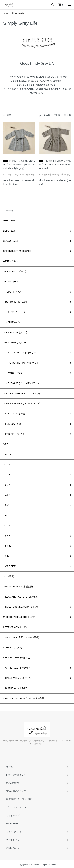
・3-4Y (7, 485)
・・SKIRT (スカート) (14, 312)
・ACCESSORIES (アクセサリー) (20, 353)
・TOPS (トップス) (13, 292)
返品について (13, 783)
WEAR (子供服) (11, 261)
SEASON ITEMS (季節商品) (17, 658)
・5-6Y (7, 505)
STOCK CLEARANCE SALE (17, 251)
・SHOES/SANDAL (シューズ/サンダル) (23, 403)
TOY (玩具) (9, 576)
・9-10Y (7, 546)
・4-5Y (7, 495)
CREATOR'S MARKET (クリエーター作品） (25, 698)
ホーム (5, 13)
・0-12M (7, 454)
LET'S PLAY (9, 231)
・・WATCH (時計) (12, 373)
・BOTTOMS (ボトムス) (15, 302)
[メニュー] (69, 5)
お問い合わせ (13, 848)
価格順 (57, 115)
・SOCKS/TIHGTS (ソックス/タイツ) (21, 393)
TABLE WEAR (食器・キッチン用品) (21, 637)
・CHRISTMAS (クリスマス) (17, 668)
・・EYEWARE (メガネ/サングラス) (21, 383)
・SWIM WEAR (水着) (14, 414)
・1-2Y (7, 465)
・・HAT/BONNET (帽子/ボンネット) (21, 363)
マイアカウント (14, 832)
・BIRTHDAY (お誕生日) (15, 688)
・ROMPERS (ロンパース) (16, 343)
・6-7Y (7, 515)
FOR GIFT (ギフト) (13, 648)
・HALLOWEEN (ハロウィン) (18, 678)
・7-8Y (7, 526)
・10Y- (6, 556)
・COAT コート (11, 282)
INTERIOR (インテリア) (15, 627)
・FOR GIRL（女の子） (15, 434)
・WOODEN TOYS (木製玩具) (18, 587)
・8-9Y (7, 536)
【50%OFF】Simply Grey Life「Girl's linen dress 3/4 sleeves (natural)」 (55, 165)
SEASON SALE (11, 241)
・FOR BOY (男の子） (14, 424)
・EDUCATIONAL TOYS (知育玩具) (21, 597)
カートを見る (13, 840)
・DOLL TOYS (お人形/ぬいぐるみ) (20, 607)
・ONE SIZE (9, 566)
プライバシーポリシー (17, 807)
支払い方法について (16, 791)
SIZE (6, 444)
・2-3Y (7, 475)
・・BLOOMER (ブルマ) (15, 332)
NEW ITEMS (9, 221)
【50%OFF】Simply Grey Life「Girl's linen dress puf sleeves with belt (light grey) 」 (19, 165)
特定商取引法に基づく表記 (19, 799)
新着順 (68, 115)
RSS (9, 823)
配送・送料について (16, 775)
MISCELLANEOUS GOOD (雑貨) (19, 617)
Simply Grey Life (18, 13)
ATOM (16, 823)
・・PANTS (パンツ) (13, 322)
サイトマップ (13, 815)
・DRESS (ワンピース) (15, 271)
